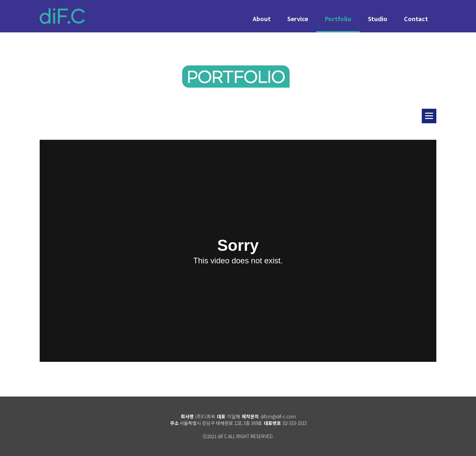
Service (298, 19)
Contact (416, 19)
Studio (378, 19)
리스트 (429, 116)
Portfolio (338, 19)
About (262, 19)
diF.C (62, 16)
